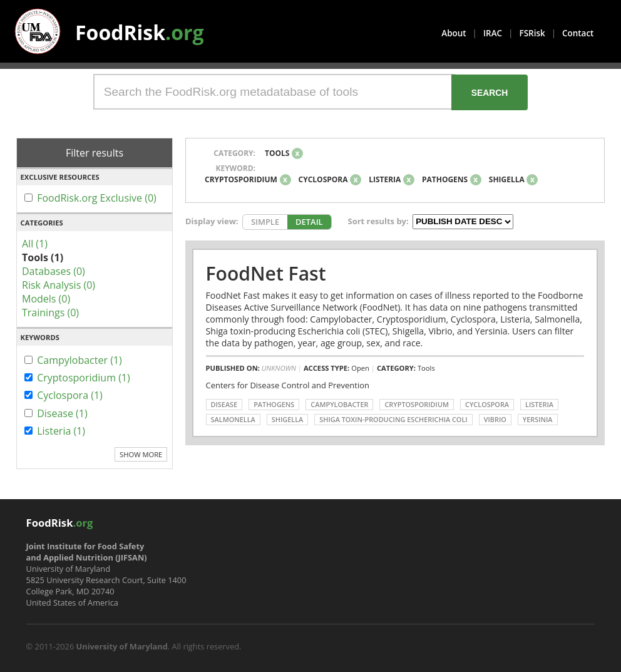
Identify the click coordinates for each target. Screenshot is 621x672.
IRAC (493, 33)
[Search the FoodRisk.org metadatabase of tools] (274, 92)
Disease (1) (62, 413)
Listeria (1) (61, 431)
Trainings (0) (50, 313)
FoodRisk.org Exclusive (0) (97, 198)
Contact (578, 33)
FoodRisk (140, 32)
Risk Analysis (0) (59, 285)
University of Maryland (122, 646)
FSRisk (532, 33)
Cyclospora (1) (70, 395)
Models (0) (46, 299)
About (454, 33)
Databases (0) (54, 271)
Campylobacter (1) (80, 360)
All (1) (35, 244)
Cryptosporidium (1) (84, 378)
